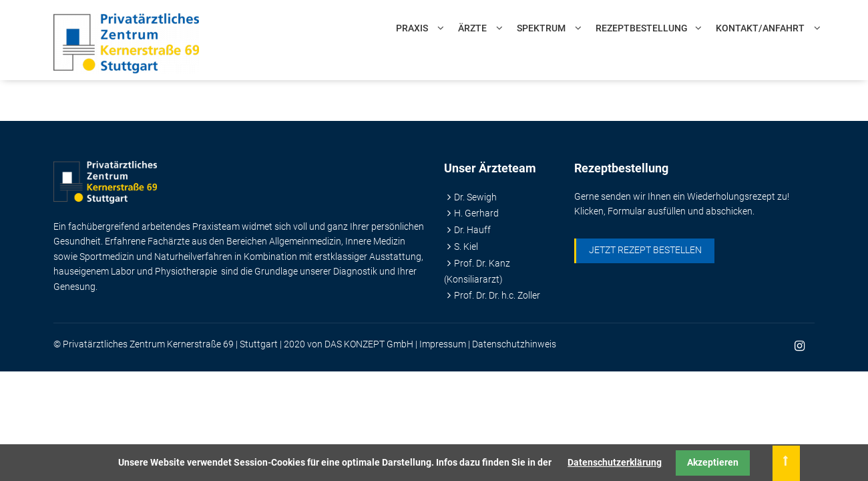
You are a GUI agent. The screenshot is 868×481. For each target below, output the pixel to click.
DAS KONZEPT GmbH (369, 344)
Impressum (443, 344)
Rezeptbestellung (642, 28)
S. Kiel (466, 247)
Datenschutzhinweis (514, 344)
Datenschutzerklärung (615, 462)
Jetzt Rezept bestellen (645, 250)
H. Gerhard (476, 213)
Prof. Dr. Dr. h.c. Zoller (497, 295)
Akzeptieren (713, 462)
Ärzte (472, 28)
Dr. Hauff (472, 230)
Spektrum (541, 28)
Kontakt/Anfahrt (760, 28)
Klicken (589, 211)
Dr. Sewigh (475, 197)
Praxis (412, 28)
